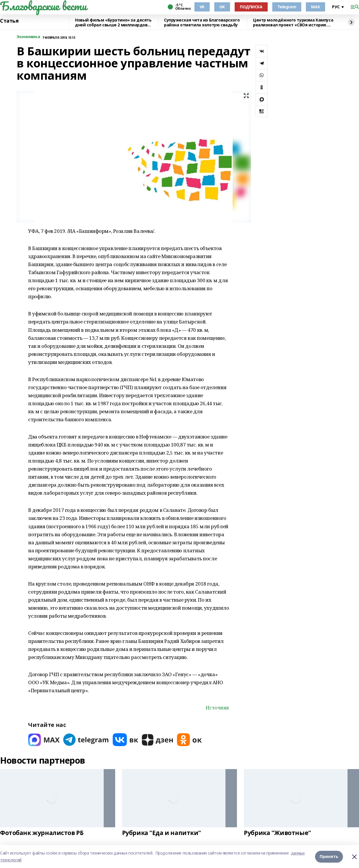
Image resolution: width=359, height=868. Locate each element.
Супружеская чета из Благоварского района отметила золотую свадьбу (202, 23)
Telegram (287, 7)
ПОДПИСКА (251, 7)
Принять (329, 856)
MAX (315, 7)
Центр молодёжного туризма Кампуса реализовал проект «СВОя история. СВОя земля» (293, 23)
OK (222, 7)
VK (202, 7)
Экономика (28, 37)
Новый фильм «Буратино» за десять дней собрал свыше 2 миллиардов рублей (113, 23)
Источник (217, 708)
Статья (9, 21)
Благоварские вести (43, 6)
